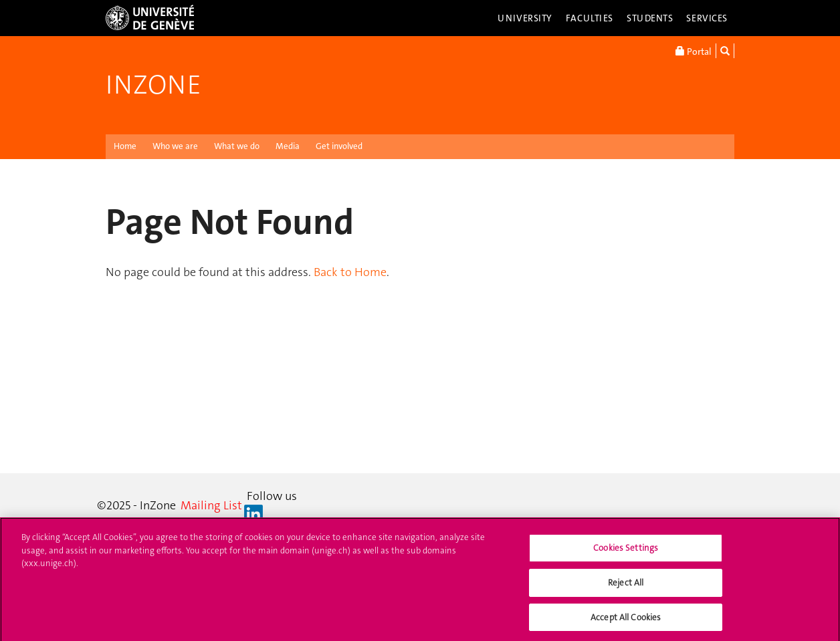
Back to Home (350, 272)
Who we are (175, 146)
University (525, 18)
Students (650, 18)
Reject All (626, 585)
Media (288, 146)
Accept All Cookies (626, 620)
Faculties (590, 18)
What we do (237, 146)
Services (707, 18)
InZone (153, 85)
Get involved (339, 146)
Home (125, 146)
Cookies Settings (626, 550)
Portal (694, 51)
